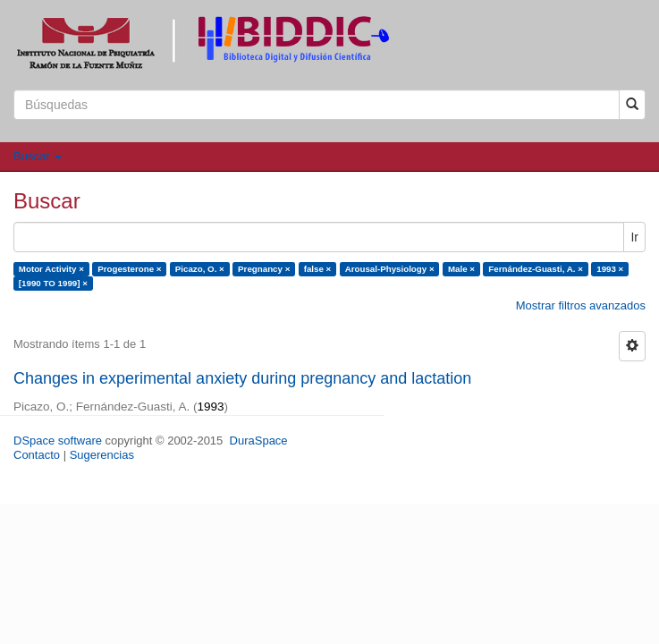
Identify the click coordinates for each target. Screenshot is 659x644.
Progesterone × (129, 269)
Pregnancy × (264, 269)
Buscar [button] (38, 156)
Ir (634, 237)
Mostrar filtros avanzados (581, 305)
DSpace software (58, 441)
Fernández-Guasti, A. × (536, 269)
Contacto (37, 455)
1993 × (610, 269)
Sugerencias (102, 455)
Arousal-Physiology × (390, 269)
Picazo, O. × (200, 269)
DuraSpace (259, 441)
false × (318, 269)
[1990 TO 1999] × (53, 283)
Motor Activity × (51, 269)
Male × (461, 269)
